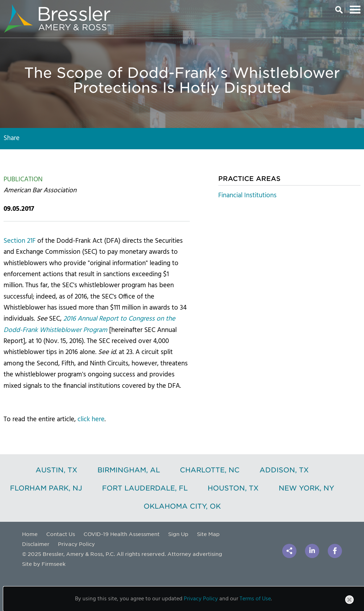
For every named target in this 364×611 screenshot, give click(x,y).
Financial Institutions (247, 195)
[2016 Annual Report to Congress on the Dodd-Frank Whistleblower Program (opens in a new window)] (89, 324)
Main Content (157, 9)
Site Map (208, 534)
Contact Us (61, 534)
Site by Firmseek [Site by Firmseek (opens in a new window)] (44, 564)
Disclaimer (36, 544)
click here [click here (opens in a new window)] (91, 419)
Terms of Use (255, 599)
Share (12, 138)
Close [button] (350, 604)
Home (30, 534)
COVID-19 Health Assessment (122, 534)
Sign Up (178, 534)
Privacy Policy (76, 544)
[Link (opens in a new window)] (312, 551)
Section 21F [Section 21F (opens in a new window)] (20, 241)
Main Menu (355, 10)
